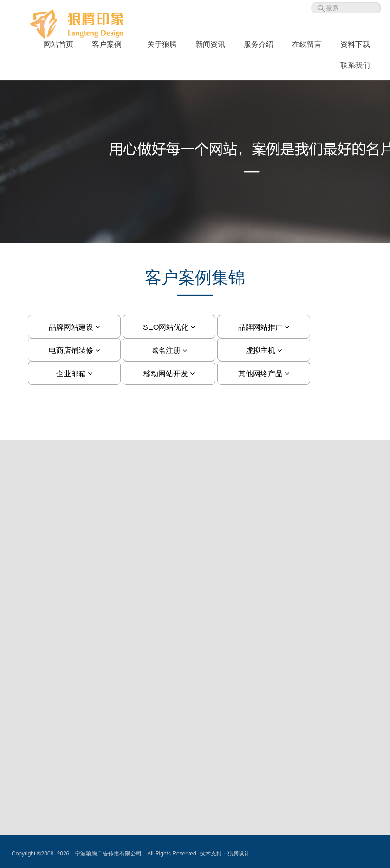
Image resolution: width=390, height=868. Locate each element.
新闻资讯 (210, 44)
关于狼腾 (162, 44)
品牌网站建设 (74, 327)
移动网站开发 (169, 373)
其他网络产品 (264, 373)
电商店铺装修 (74, 350)
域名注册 (169, 350)
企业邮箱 (74, 373)
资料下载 (355, 44)
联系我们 (355, 65)
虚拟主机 (264, 350)
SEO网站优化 (169, 327)
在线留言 (307, 44)
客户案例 (110, 44)
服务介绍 (259, 44)
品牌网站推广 (264, 327)
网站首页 (58, 44)
